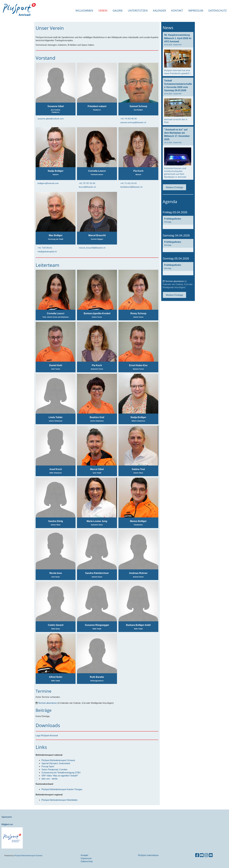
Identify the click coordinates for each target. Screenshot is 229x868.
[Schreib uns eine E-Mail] (211, 855)
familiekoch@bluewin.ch (131, 187)
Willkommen (84, 11)
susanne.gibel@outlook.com (51, 119)
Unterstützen (138, 11)
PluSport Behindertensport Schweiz (28, 856)
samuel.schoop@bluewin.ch (133, 122)
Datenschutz (218, 11)
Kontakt (177, 11)
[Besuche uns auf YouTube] (202, 855)
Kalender (159, 11)
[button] (178, 222)
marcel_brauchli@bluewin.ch (92, 248)
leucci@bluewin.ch (87, 187)
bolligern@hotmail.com (48, 183)
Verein (103, 11)
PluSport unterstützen (148, 855)
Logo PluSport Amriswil (47, 735)
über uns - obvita (49, 779)
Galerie (118, 11)
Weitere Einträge (174, 187)
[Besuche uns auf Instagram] (206, 855)
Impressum (196, 11)
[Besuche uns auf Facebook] (197, 855)
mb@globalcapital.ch (47, 252)
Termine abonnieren (47, 703)
